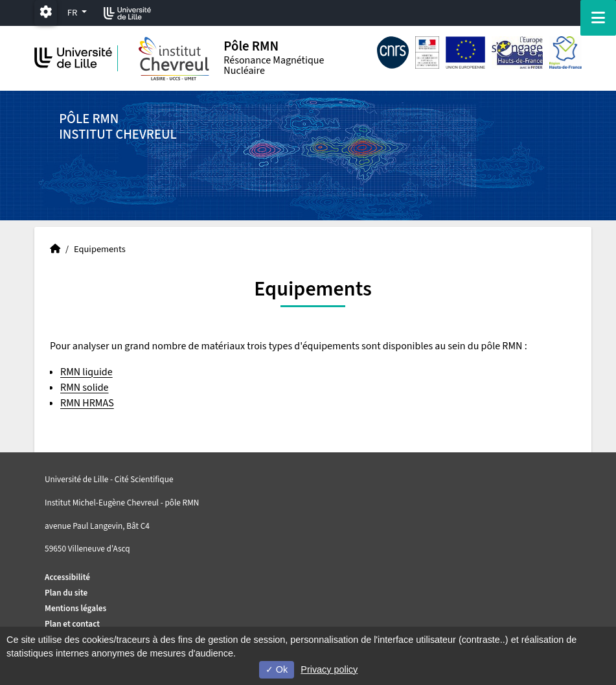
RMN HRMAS (87, 403)
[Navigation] (598, 18)
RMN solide (85, 388)
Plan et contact (72, 624)
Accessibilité (67, 577)
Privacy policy (329, 669)
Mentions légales (75, 608)
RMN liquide (86, 372)
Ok (277, 669)
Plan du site (66, 593)
